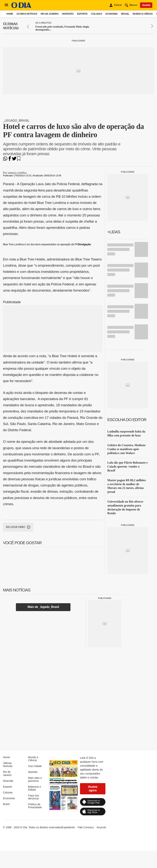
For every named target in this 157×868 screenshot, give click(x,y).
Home (10, 14)
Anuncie (101, 827)
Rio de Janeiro (50, 14)
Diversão (68, 14)
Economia (112, 14)
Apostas (33, 772)
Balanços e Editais (34, 788)
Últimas (11, 26)
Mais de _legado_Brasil (43, 607)
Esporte (82, 14)
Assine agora (93, 788)
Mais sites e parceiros (35, 779)
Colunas (97, 14)
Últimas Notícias (27, 14)
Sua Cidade (35, 766)
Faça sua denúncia (33, 797)
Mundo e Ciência (143, 14)
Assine (146, 5)
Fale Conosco (86, 827)
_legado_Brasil (16, 121)
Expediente (68, 827)
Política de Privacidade (35, 806)
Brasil (125, 14)
